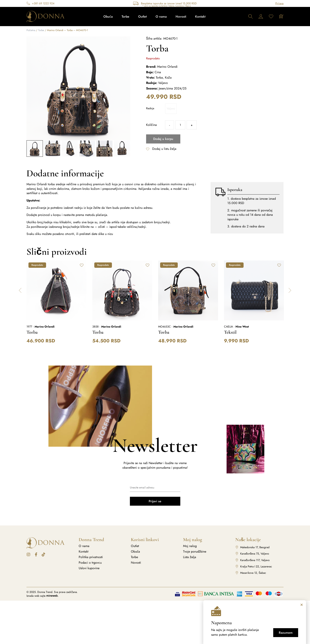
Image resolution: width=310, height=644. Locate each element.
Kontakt (200, 17)
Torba (32, 332)
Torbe (125, 17)
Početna (31, 30)
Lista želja (190, 557)
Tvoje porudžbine (195, 552)
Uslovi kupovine (89, 568)
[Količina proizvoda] (180, 125)
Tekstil (230, 332)
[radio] (171, 109)
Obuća (108, 17)
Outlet (142, 17)
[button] (20, 290)
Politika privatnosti (91, 557)
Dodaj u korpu (163, 139)
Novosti (181, 17)
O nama (161, 17)
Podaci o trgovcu (90, 563)
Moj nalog (190, 546)
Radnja (150, 108)
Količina (151, 125)
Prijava (279, 3)
